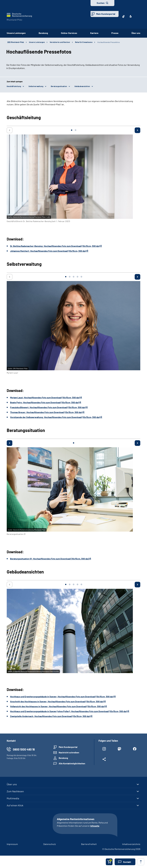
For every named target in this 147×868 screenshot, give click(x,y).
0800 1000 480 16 (24, 749)
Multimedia (13, 798)
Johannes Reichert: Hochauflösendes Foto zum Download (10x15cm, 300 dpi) (48, 251)
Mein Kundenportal (106, 14)
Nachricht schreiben (69, 752)
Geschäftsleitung (14, 86)
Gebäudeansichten (82, 86)
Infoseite (95, 826)
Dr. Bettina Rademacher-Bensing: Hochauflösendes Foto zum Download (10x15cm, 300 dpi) (55, 246)
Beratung (43, 33)
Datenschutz (50, 844)
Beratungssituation (59, 86)
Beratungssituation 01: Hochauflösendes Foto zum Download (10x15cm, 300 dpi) (50, 559)
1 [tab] (72, 130)
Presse (115, 33)
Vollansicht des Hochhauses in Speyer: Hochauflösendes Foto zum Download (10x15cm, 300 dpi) (58, 706)
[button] (125, 862)
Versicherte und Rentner (60, 42)
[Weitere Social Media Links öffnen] (104, 760)
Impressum (12, 844)
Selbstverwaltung (36, 86)
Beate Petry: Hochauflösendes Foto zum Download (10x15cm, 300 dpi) (45, 402)
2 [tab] (76, 130)
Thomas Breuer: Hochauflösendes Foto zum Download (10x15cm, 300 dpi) (46, 412)
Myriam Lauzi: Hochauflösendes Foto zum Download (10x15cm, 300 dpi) (45, 397)
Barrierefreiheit (89, 844)
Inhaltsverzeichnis (131, 844)
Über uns (136, 33)
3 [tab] (74, 277)
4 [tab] (77, 277)
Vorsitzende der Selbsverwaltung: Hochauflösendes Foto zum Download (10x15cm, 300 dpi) (55, 417)
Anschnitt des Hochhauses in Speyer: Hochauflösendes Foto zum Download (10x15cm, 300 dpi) (57, 701)
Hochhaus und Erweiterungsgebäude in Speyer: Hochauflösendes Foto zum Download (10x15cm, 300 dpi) (62, 696)
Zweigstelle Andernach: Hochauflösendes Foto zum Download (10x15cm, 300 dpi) (50, 716)
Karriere (94, 33)
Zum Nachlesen (15, 791)
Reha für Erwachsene (84, 42)
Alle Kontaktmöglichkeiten (72, 763)
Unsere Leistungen (16, 33)
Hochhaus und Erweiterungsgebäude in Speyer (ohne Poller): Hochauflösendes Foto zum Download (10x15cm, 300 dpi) (69, 711)
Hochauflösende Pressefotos (109, 42)
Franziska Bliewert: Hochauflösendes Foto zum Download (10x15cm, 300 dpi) (48, 407)
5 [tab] (81, 277)
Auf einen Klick (15, 805)
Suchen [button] (101, 3)
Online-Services (69, 33)
